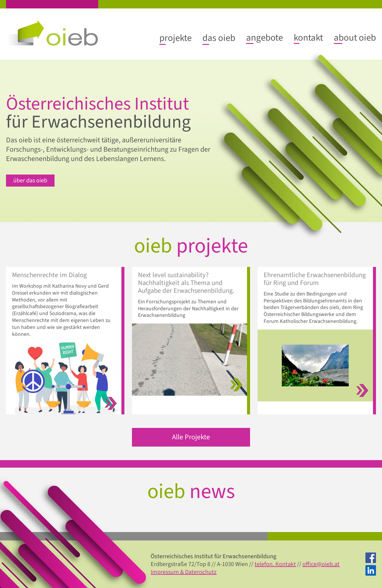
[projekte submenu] (175, 38)
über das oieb (30, 181)
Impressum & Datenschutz (184, 572)
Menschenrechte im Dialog (49, 275)
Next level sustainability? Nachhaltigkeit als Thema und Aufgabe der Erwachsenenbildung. (186, 283)
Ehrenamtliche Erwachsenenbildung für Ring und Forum (315, 279)
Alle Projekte (191, 437)
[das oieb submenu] (219, 38)
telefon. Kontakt (275, 564)
